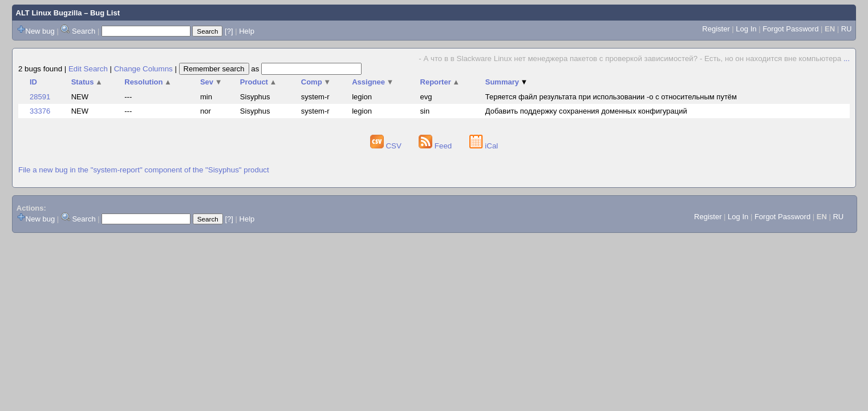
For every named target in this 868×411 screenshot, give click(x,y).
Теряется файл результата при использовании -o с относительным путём (611, 97)
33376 (40, 111)
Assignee (373, 82)
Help (247, 31)
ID (33, 82)
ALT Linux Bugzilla (49, 13)
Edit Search (88, 69)
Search (84, 31)
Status (87, 82)
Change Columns (143, 69)
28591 (40, 97)
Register (716, 29)
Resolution (148, 82)
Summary (507, 82)
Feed (436, 146)
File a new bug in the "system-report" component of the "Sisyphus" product (144, 170)
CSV (387, 146)
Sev (211, 82)
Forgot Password (790, 29)
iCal (484, 146)
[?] (229, 31)
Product (259, 82)
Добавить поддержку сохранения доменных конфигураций (586, 111)
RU (847, 29)
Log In (746, 29)
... (847, 59)
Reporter (440, 82)
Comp (316, 82)
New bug (40, 31)
